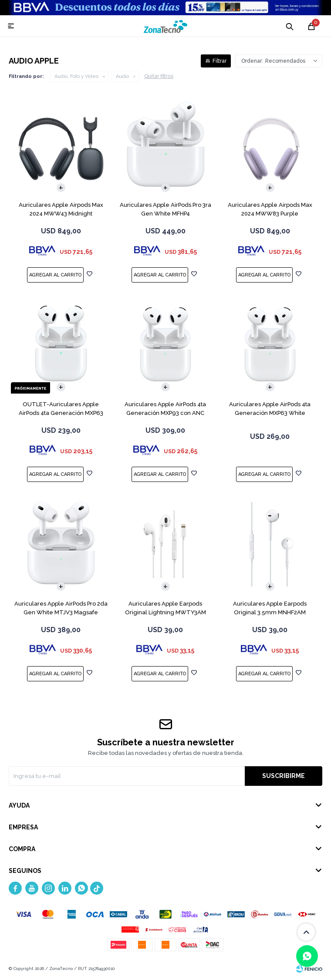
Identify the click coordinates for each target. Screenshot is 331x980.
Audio (122, 76)
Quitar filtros (159, 76)
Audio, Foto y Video (76, 76)
